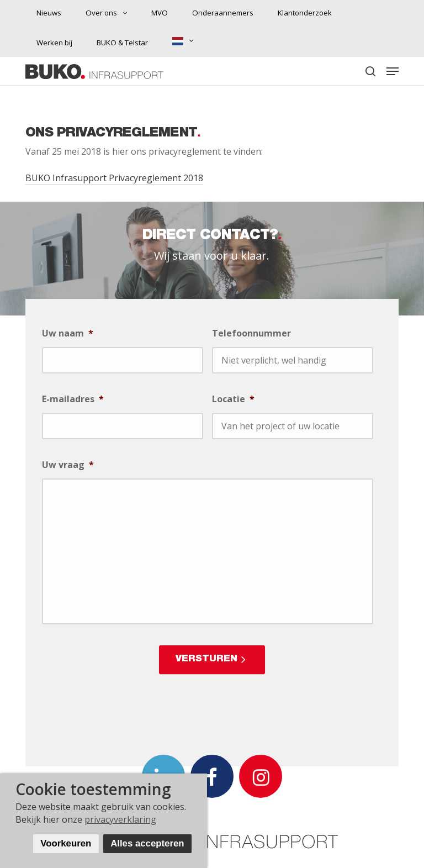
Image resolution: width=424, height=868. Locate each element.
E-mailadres (73, 399)
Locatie (233, 399)
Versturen (206, 659)
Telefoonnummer (251, 333)
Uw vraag (68, 465)
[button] (393, 71)
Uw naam (68, 333)
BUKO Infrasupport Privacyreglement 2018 (114, 178)
